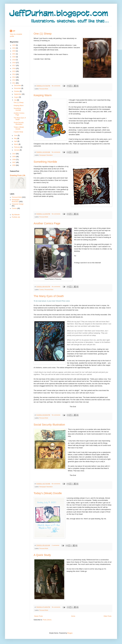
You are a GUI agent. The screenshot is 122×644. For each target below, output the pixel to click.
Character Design (18, 204)
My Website (16, 215)
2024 (14, 48)
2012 (14, 80)
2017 (14, 65)
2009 (14, 157)
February (17, 147)
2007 (14, 162)
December (18, 86)
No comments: (56, 86)
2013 (14, 77)
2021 (14, 54)
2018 (14, 63)
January (17, 150)
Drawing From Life (18, 175)
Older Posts (107, 616)
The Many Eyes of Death (49, 296)
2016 (14, 68)
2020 (14, 57)
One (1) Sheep (43, 34)
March (16, 144)
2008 (14, 160)
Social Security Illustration (49, 425)
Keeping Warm (43, 95)
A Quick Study (42, 555)
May (16, 138)
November (18, 88)
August (17, 97)
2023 (14, 51)
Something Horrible (45, 162)
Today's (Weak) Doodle (48, 493)
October (17, 91)
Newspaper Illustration (46, 155)
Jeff (14, 31)
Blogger (70, 633)
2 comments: (56, 545)
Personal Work (44, 89)
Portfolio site (16, 217)
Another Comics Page (47, 223)
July (16, 100)
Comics (42, 290)
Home (73, 616)
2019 (14, 60)
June (16, 135)
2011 (14, 83)
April (16, 141)
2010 (14, 154)
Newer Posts (38, 616)
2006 (14, 165)
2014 (14, 74)
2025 (14, 45)
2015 (14, 71)
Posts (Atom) (47, 620)
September (18, 94)
